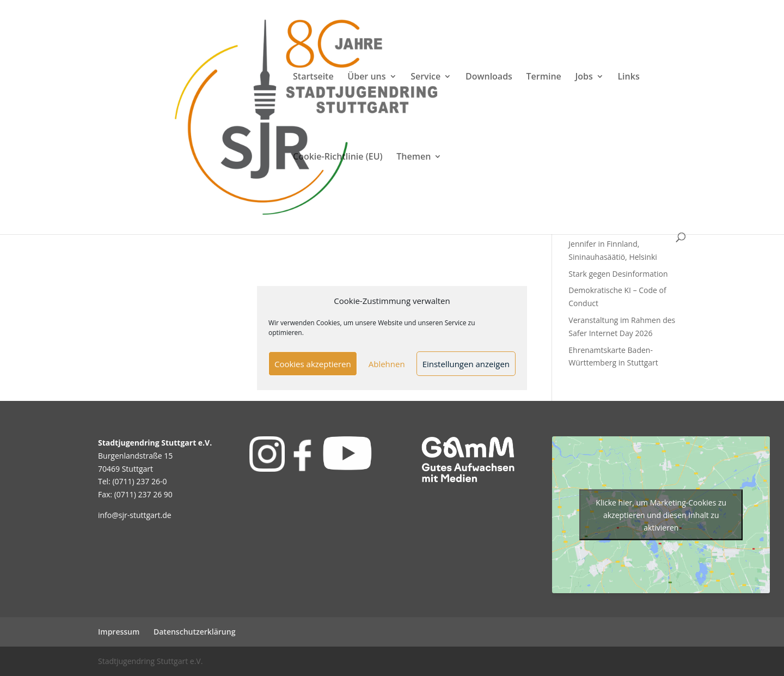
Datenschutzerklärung (194, 632)
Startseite (313, 77)
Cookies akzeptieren (313, 364)
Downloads (489, 77)
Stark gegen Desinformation (618, 274)
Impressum (119, 632)
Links (628, 77)
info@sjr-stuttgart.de (135, 515)
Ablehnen (387, 364)
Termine (544, 77)
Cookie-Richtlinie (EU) (338, 157)
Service (425, 77)
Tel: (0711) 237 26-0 (133, 481)
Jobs (584, 77)
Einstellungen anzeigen (466, 364)
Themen (414, 157)
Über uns (366, 77)
